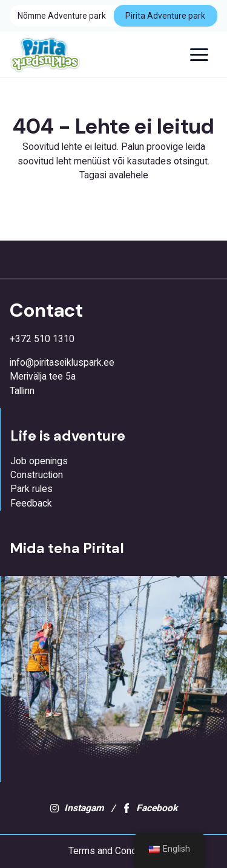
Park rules (31, 489)
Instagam (77, 808)
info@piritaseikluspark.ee (62, 363)
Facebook (150, 808)
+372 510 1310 (42, 339)
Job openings (39, 461)
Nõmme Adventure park (62, 16)
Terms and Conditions (114, 851)
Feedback (31, 504)
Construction (37, 475)
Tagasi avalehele (114, 175)
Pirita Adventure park (165, 16)
